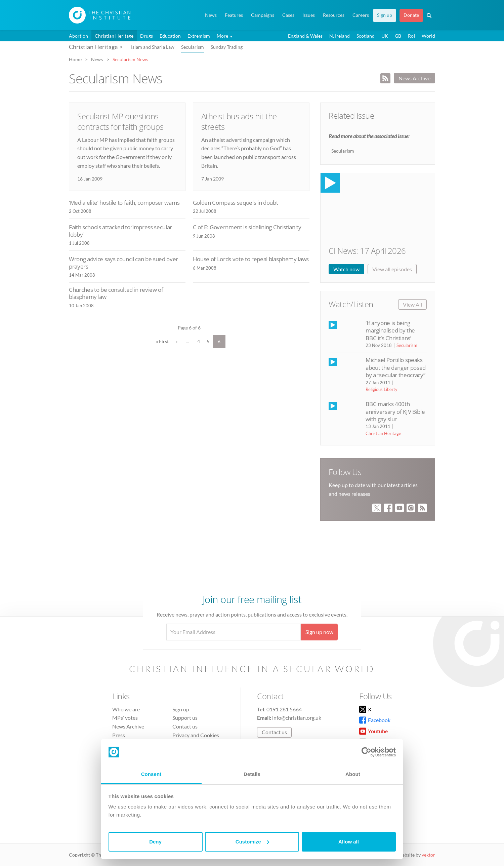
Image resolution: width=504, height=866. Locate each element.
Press (119, 735)
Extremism (199, 36)
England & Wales (305, 36)
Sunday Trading (227, 47)
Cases (288, 15)
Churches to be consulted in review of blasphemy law (116, 293)
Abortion (78, 36)
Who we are (126, 709)
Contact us (185, 726)
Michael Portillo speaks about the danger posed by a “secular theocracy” (395, 367)
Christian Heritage (114, 36)
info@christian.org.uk (297, 718)
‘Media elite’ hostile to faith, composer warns (124, 203)
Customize (252, 842)
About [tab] (353, 774)
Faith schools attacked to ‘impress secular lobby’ (120, 231)
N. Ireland (340, 36)
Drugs (146, 36)
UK (385, 36)
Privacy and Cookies (196, 735)
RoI (411, 36)
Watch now (346, 269)
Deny (155, 842)
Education (170, 36)
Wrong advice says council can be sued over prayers (123, 263)
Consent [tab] (151, 774)
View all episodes (392, 269)
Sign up (385, 15)
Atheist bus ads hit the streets (239, 121)
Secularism (193, 47)
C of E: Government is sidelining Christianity (247, 227)
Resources (334, 15)
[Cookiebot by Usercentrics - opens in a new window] (366, 752)
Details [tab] (252, 774)
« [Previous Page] (176, 341)
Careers (361, 15)
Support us (185, 718)
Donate (411, 15)
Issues (309, 15)
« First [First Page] (162, 341)
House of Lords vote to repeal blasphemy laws (251, 259)
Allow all (349, 842)
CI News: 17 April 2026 (367, 251)
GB (398, 36)
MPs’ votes (125, 718)
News (211, 15)
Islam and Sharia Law (153, 47)
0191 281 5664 (284, 709)
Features (234, 15)
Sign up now (319, 632)
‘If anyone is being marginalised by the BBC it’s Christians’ (390, 330)
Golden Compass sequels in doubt (236, 203)
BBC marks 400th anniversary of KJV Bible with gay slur (395, 411)
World (428, 36)
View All (412, 304)
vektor (428, 855)
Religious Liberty (382, 389)
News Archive (414, 78)
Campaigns (263, 15)
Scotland (366, 36)
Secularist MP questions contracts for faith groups (120, 121)
